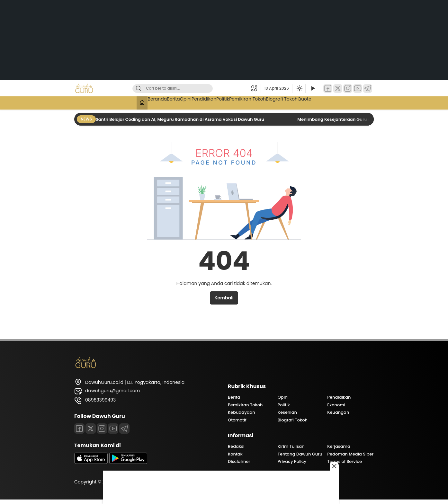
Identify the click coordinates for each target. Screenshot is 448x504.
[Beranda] (113, 103)
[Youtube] (113, 429)
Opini (176, 102)
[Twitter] (338, 88)
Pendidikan (201, 102)
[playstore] (128, 462)
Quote (332, 102)
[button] (256, 88)
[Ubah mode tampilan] (299, 88)
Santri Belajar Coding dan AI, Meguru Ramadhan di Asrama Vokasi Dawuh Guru (180, 119)
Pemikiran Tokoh (260, 102)
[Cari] (139, 88)
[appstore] (91, 462)
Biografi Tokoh (302, 102)
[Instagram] (348, 88)
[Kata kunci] (183, 88)
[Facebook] (328, 88)
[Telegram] (368, 88)
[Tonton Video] (313, 88)
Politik (227, 102)
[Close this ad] (338, 466)
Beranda (134, 102)
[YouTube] (358, 88)
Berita (157, 102)
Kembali (224, 298)
